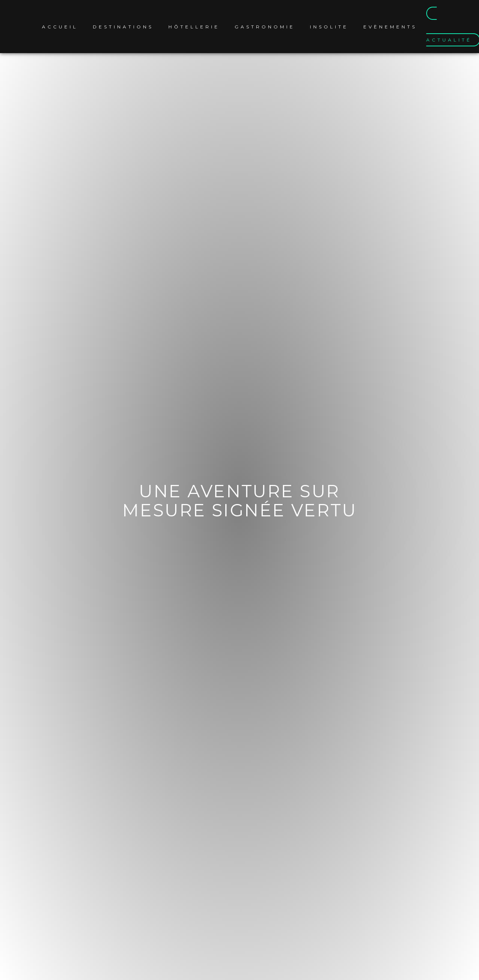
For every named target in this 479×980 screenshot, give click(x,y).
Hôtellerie (194, 27)
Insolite (329, 27)
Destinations (123, 27)
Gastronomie (265, 27)
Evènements (390, 27)
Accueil (60, 27)
